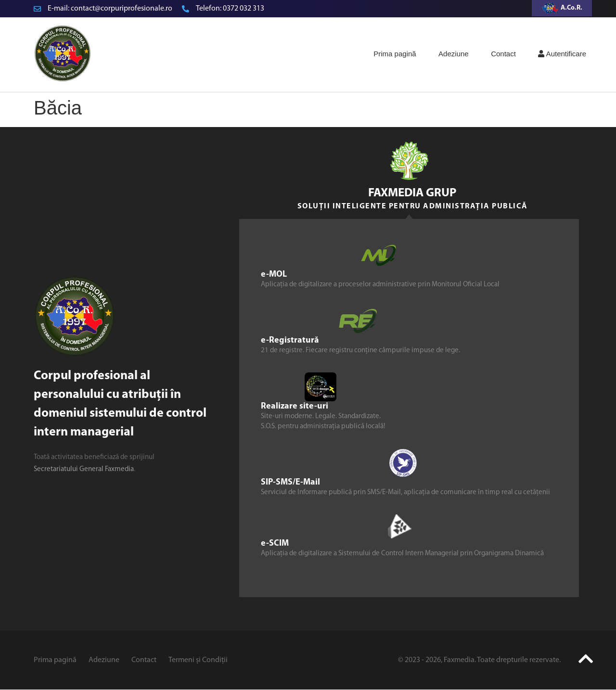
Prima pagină (395, 54)
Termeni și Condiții (198, 660)
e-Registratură (290, 340)
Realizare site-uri (295, 406)
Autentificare (562, 54)
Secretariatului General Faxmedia (84, 469)
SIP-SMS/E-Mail (290, 482)
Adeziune (454, 54)
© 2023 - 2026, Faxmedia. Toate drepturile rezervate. (479, 660)
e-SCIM (275, 543)
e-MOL (274, 275)
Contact (503, 54)
